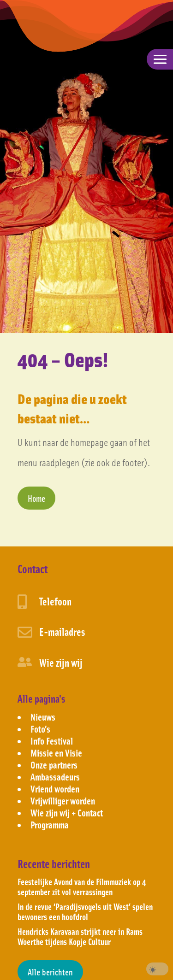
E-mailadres (62, 631)
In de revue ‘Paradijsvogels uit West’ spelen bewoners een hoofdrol (85, 911)
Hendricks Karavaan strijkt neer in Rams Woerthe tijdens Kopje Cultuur (80, 936)
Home (36, 498)
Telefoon (55, 601)
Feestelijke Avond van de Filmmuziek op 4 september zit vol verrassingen (82, 886)
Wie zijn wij (61, 662)
